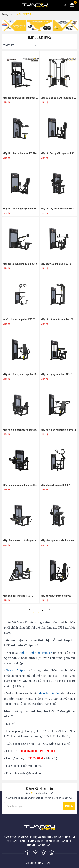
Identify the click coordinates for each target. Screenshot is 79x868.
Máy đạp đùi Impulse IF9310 (18, 596)
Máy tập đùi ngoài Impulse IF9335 (58, 153)
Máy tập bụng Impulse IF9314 (57, 374)
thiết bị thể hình (50, 693)
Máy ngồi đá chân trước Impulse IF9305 (21, 430)
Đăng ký (69, 806)
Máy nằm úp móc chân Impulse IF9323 (58, 540)
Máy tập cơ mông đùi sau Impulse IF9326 (21, 98)
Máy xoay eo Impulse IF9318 (56, 264)
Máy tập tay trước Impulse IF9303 (58, 209)
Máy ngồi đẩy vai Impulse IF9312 (58, 430)
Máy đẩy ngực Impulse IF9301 (57, 596)
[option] (14, 25)
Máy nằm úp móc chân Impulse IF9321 (21, 540)
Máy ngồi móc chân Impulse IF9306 (21, 485)
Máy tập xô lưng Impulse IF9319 (20, 264)
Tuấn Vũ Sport (16, 670)
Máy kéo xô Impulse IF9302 (55, 485)
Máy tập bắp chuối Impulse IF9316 (58, 319)
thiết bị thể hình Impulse (35, 653)
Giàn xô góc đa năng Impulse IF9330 (58, 98)
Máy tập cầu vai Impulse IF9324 (20, 153)
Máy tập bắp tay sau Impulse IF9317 (21, 374)
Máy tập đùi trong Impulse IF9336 (21, 209)
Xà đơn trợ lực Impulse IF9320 (19, 319)
